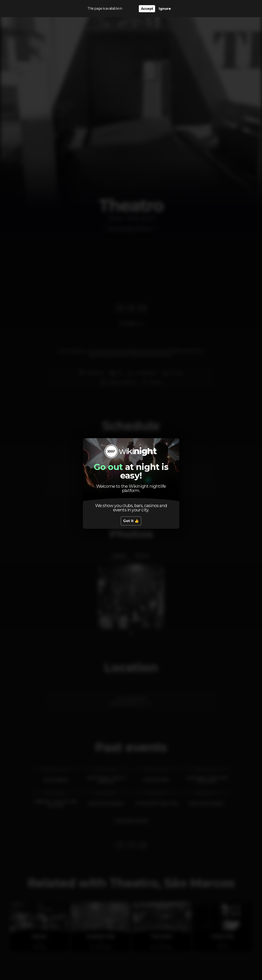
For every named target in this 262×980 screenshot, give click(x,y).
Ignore (165, 9)
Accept (147, 9)
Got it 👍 (131, 521)
